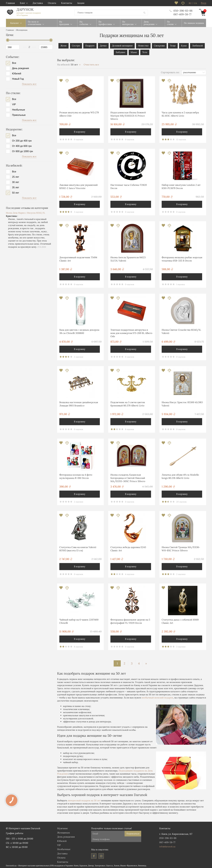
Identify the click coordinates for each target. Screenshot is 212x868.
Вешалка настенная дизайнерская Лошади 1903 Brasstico (79, 403)
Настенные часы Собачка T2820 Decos (129, 186)
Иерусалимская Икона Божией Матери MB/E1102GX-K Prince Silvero (128, 115)
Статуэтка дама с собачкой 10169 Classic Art (180, 621)
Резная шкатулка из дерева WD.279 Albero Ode (79, 113)
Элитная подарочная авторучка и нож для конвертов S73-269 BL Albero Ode (131, 333)
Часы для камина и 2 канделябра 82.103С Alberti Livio (180, 113)
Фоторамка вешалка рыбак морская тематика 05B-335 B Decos (182, 258)
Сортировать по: (170, 72)
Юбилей (17, 73)
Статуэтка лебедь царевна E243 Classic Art (128, 548)
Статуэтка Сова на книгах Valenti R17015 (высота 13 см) (78, 548)
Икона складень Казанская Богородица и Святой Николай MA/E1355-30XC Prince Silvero (128, 477)
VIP (14, 104)
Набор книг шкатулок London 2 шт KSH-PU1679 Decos (181, 186)
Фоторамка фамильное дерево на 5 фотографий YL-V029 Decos (130, 621)
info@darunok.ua (167, 846)
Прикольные (19, 114)
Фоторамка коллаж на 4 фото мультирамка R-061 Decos (76, 476)
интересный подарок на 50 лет (84, 800)
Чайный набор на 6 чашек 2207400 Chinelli (79, 621)
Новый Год (18, 78)
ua (195, 3)
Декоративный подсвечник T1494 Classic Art (78, 258)
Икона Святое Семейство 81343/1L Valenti (181, 331)
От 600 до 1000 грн (23, 151)
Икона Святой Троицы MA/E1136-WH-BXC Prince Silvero (181, 548)
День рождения (20, 68)
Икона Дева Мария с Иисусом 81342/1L (25, 212)
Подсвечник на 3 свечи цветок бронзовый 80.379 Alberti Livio (128, 403)
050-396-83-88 (181, 10)
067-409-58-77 (182, 14)
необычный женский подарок (157, 697)
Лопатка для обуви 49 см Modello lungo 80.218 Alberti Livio (180, 476)
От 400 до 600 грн (22, 145)
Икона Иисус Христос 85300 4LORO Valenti (182, 403)
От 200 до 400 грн (22, 140)
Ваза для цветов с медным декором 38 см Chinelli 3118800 (79, 331)
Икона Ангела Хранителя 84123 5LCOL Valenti (128, 258)
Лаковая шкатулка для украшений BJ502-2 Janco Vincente (78, 186)
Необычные (19, 109)
